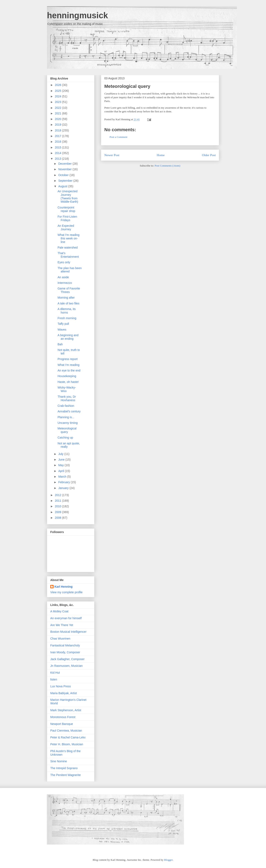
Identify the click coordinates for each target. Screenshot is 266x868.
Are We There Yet (62, 625)
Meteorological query (127, 86)
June (62, 460)
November (65, 169)
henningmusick (77, 15)
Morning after (66, 298)
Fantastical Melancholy (65, 645)
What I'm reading (68, 365)
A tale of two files (68, 303)
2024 (58, 96)
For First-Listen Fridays (67, 218)
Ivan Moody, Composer (65, 652)
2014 (58, 153)
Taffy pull (63, 324)
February (64, 482)
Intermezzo (65, 283)
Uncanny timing (68, 423)
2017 (58, 136)
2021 (58, 113)
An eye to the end (69, 370)
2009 (58, 512)
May (61, 465)
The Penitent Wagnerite (66, 775)
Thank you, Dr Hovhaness (67, 398)
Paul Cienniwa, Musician (66, 731)
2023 (58, 102)
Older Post (209, 155)
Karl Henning (63, 587)
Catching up (65, 438)
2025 (58, 91)
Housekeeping (67, 376)
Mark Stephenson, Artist (66, 710)
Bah (60, 344)
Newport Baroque (62, 724)
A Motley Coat (59, 611)
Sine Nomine (59, 761)
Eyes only (64, 262)
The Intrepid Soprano (64, 768)
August (63, 186)
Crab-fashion (66, 406)
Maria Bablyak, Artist (64, 693)
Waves (62, 330)
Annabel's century (69, 411)
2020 (58, 119)
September (66, 181)
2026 (58, 85)
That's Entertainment (68, 255)
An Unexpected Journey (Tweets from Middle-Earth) (68, 196)
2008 (58, 518)
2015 (58, 147)
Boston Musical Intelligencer (68, 632)
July (61, 454)
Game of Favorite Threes (69, 290)
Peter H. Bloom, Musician (67, 744)
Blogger (168, 860)
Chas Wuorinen (60, 639)
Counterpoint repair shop (66, 209)
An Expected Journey (66, 227)
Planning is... (66, 417)
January (64, 488)
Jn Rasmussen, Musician (66, 666)
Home (161, 155)
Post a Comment (118, 137)
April (62, 471)
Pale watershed (68, 248)
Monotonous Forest (63, 717)
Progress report (68, 359)
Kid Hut (55, 673)
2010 (58, 506)
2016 (58, 142)
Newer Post (112, 155)
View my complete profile (66, 592)
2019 (58, 125)
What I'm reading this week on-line (68, 238)
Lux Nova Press (61, 686)
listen (54, 679)
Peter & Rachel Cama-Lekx (68, 737)
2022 (58, 108)
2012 (58, 495)
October (64, 175)
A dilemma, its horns (67, 311)
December (65, 164)
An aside (63, 277)
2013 (58, 159)
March (63, 477)
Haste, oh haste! (68, 382)
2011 (58, 501)
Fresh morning (67, 318)
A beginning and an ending (68, 337)
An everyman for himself (66, 618)
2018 (58, 130)
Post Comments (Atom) (167, 166)
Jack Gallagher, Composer (67, 659)
